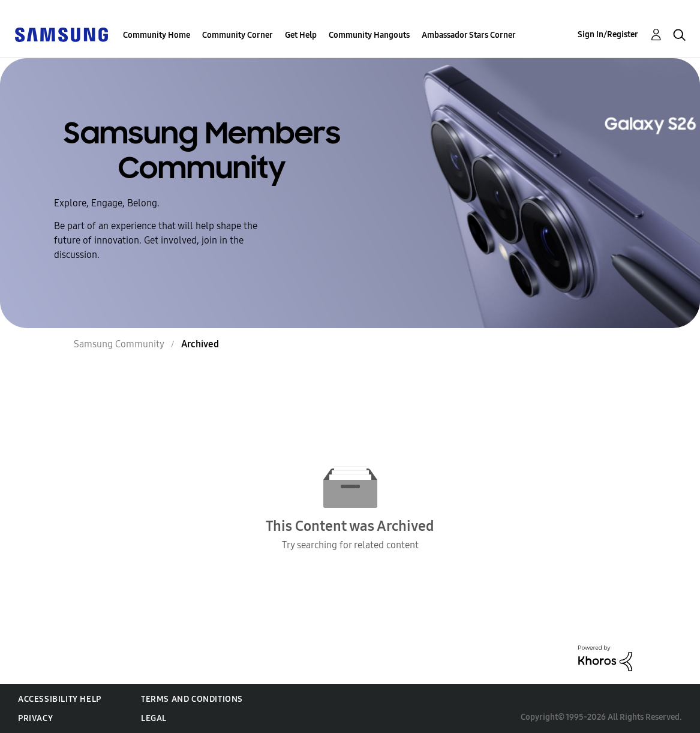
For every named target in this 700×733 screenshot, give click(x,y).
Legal (154, 718)
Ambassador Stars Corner (469, 35)
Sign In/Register (608, 34)
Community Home (157, 35)
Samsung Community (119, 344)
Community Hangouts (369, 35)
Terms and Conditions (192, 699)
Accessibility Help (60, 699)
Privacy (35, 718)
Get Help (301, 35)
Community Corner (238, 35)
